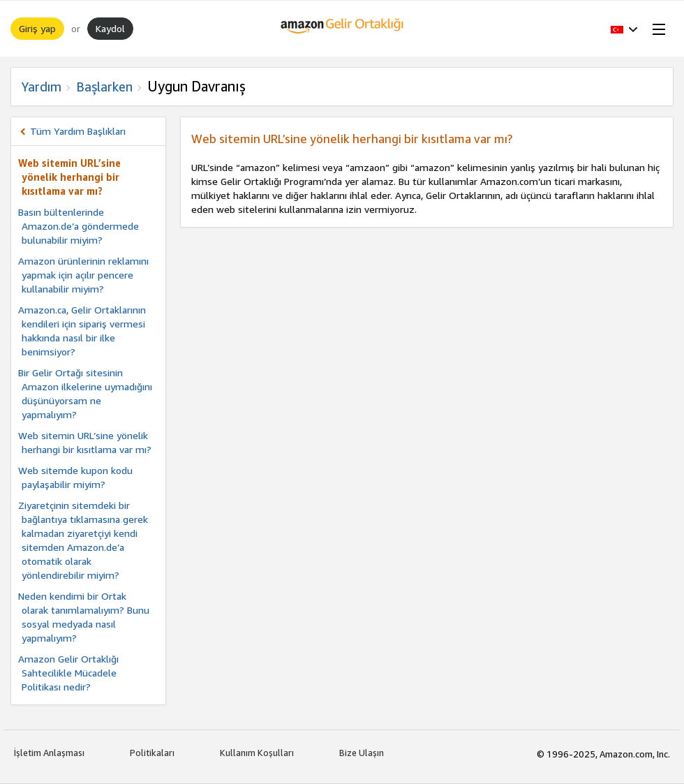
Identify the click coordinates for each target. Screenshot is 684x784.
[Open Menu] (656, 29)
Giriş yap (37, 28)
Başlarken (104, 87)
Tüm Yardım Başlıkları (78, 131)
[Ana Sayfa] (342, 29)
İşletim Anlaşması (49, 753)
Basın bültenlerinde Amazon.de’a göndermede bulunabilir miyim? (79, 226)
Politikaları (152, 753)
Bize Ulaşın (362, 753)
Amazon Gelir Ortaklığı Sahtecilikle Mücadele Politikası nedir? (68, 673)
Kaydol (110, 28)
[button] (624, 29)
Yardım (42, 87)
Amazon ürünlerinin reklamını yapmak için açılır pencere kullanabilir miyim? (83, 275)
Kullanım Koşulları (257, 753)
